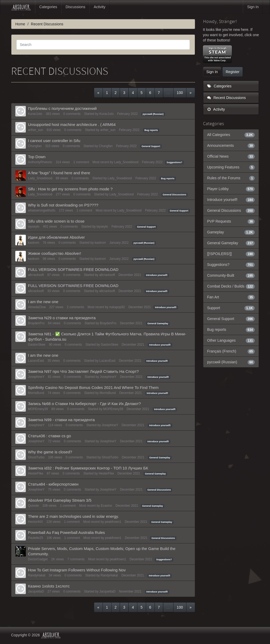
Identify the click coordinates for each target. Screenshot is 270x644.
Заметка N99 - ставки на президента (61, 420)
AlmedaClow (37, 307)
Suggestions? (175, 162)
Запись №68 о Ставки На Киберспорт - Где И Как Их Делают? (84, 404)
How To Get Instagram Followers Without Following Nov (77, 570)
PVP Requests (231, 221)
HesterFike (36, 473)
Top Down (37, 157)
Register (233, 72)
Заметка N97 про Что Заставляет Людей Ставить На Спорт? (83, 371)
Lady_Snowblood (126, 162)
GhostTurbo (36, 457)
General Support (151, 146)
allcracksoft (36, 275)
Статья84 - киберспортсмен (53, 484)
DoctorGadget (38, 559)
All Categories (231, 135)
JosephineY (36, 377)
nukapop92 (117, 307)
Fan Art (231, 297)
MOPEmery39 (38, 409)
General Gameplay (158, 323)
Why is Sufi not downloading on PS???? (63, 205)
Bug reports (151, 130)
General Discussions (174, 195)
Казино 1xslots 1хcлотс (49, 586)
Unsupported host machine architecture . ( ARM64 (72, 124)
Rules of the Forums (231, 178)
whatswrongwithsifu (42, 210)
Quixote (33, 506)
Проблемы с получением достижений (62, 108)
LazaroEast (36, 361)
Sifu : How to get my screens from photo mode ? (70, 189)
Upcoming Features (231, 167)
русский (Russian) (153, 114)
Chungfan (35, 146)
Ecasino (106, 506)
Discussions (76, 7)
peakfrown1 (113, 522)
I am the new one (43, 302)
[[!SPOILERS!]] (231, 254)
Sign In (253, 7)
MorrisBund (36, 393)
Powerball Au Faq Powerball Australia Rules (66, 532)
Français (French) (231, 351)
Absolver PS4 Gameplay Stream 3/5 (60, 500)
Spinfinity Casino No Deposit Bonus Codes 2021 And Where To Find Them (93, 387)
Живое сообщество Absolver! (55, 253)
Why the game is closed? (50, 452)
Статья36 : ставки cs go (49, 436)
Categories (48, 7)
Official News (231, 156)
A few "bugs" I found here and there (59, 173)
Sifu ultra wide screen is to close (56, 221)
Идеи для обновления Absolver (56, 237)
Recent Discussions (227, 98)
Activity (99, 7)
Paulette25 (35, 538)
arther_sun (35, 130)
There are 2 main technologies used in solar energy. (73, 516)
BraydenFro (36, 323)
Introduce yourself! (157, 275)
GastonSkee (37, 345)
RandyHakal (37, 575)
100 (180, 93)
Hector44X (35, 522)
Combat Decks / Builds (231, 286)
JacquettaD (36, 591)
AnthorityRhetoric (40, 162)
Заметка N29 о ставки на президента (62, 318)
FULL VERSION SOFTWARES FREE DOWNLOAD (73, 269)
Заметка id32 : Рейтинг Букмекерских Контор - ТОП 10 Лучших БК (88, 468)
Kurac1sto (35, 114)
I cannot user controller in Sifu (54, 141)
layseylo (34, 227)
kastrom (34, 243)
